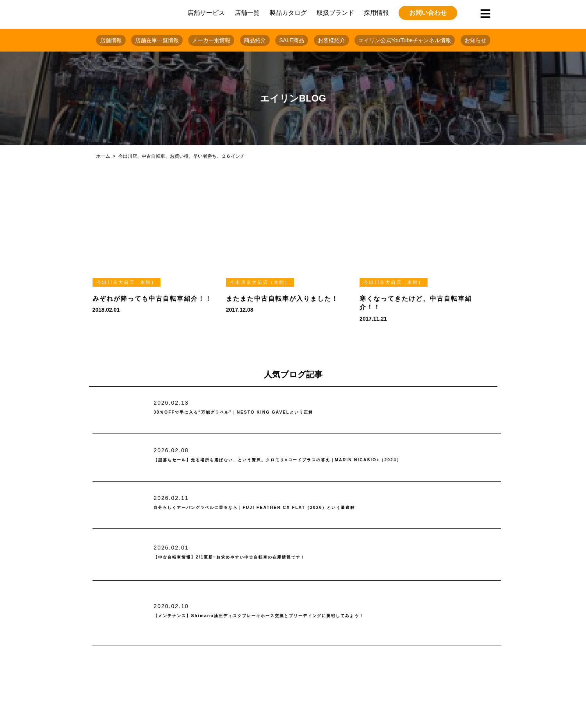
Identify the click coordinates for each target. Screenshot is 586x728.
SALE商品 (292, 40)
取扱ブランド (335, 13)
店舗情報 (111, 40)
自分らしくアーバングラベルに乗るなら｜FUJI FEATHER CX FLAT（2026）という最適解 (301, 508)
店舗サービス (206, 13)
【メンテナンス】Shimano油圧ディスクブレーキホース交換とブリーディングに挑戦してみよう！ (310, 616)
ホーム (103, 156)
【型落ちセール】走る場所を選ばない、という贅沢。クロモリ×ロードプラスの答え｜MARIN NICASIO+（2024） (301, 460)
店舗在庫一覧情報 (157, 40)
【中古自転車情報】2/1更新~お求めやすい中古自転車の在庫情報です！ (267, 558)
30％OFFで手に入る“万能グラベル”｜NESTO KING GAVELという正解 (269, 413)
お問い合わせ (428, 13)
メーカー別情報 (211, 40)
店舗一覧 (247, 13)
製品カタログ (288, 13)
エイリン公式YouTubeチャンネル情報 (405, 40)
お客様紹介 (331, 40)
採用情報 (376, 13)
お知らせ (476, 40)
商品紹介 (255, 40)
